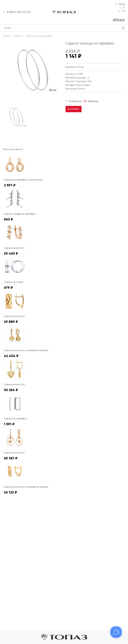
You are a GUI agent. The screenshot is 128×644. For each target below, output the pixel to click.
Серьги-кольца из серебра (39, 36)
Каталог (18, 36)
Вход (122, 4)
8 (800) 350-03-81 (19, 12)
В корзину (74, 109)
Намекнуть (93, 101)
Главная (7, 36)
